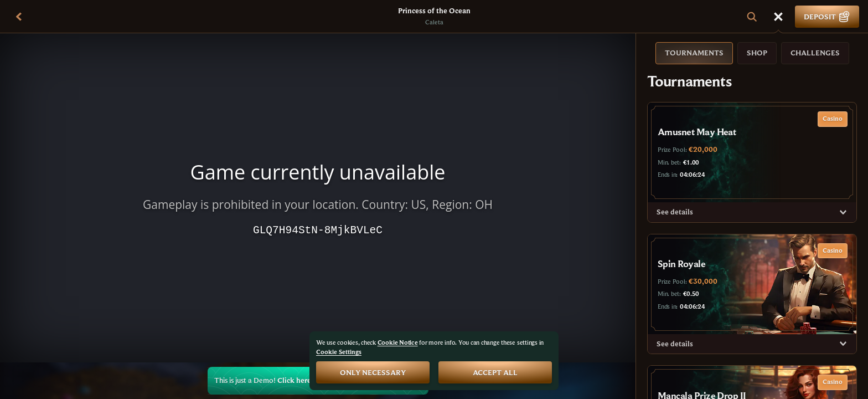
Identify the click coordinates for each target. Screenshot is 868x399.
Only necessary (373, 372)
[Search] (752, 17)
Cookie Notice (398, 342)
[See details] (843, 212)
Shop (757, 53)
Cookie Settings (339, 352)
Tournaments (694, 53)
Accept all (495, 372)
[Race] (778, 17)
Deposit (827, 17)
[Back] (19, 17)
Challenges (815, 53)
